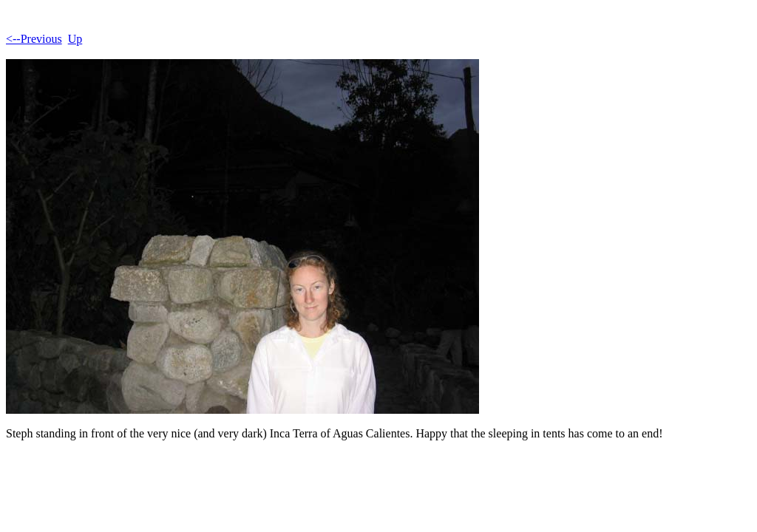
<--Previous (34, 39)
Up (75, 39)
